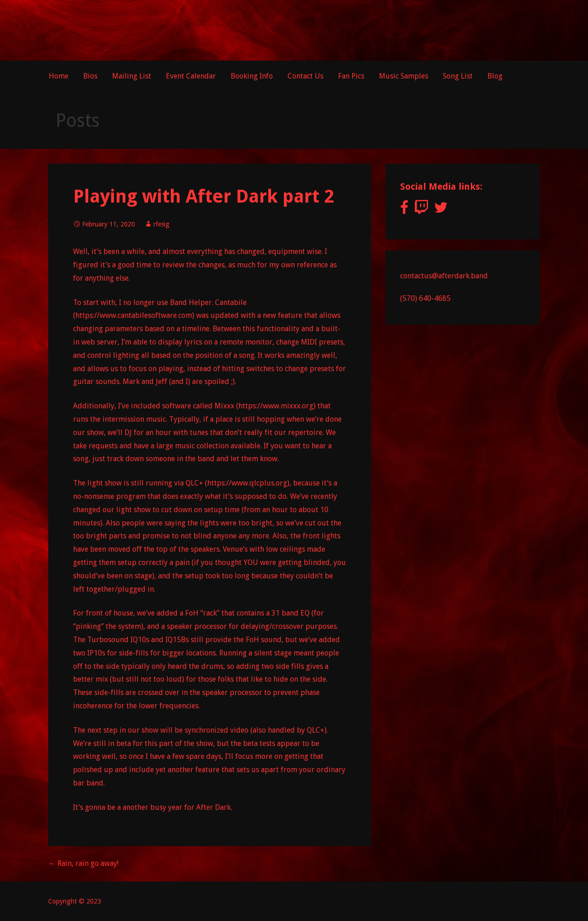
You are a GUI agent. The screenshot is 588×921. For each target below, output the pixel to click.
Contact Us (305, 76)
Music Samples (404, 76)
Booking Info (252, 76)
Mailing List (132, 76)
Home (59, 76)
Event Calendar (191, 76)
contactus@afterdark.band (444, 276)
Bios (90, 76)
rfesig (161, 224)
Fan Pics (351, 76)
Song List (458, 76)
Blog (495, 76)
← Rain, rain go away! (83, 863)
